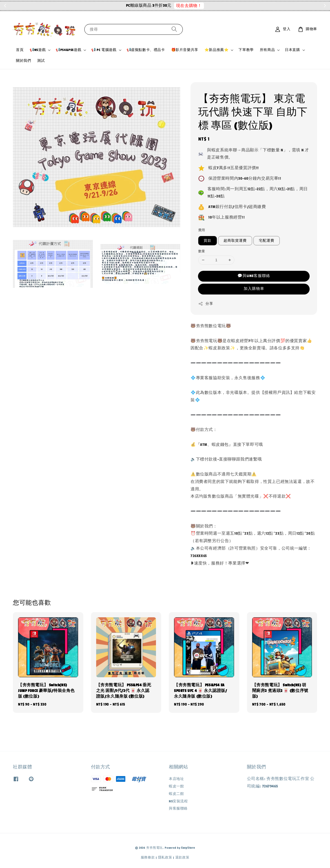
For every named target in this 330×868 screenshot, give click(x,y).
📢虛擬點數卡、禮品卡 (146, 50)
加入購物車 (254, 289)
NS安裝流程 (178, 801)
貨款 (208, 241)
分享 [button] (206, 304)
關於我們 (23, 61)
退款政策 (182, 857)
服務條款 (148, 857)
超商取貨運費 (235, 241)
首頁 (20, 50)
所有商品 (267, 50)
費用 (202, 230)
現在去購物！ (208, 6)
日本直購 (292, 50)
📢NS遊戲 (38, 50)
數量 (202, 251)
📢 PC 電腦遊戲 (104, 50)
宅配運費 (267, 241)
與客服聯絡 (178, 809)
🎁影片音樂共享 (185, 50)
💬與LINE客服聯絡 (254, 276)
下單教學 (246, 50)
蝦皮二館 (176, 794)
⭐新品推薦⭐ (217, 50)
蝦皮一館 (176, 786)
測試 (41, 61)
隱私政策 (165, 857)
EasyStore (188, 848)
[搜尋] (174, 29)
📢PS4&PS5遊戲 (68, 50)
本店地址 (176, 779)
